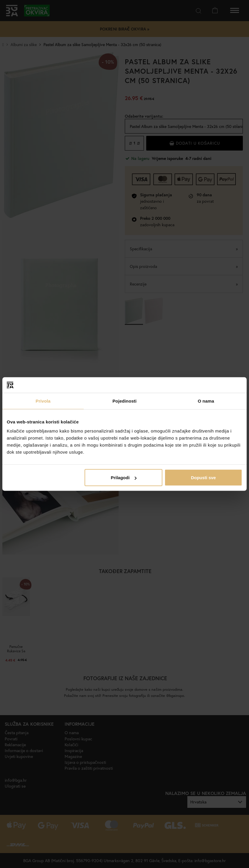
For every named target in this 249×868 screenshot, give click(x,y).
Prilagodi (124, 478)
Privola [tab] (43, 401)
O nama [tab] (206, 401)
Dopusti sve (203, 478)
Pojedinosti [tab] (124, 401)
